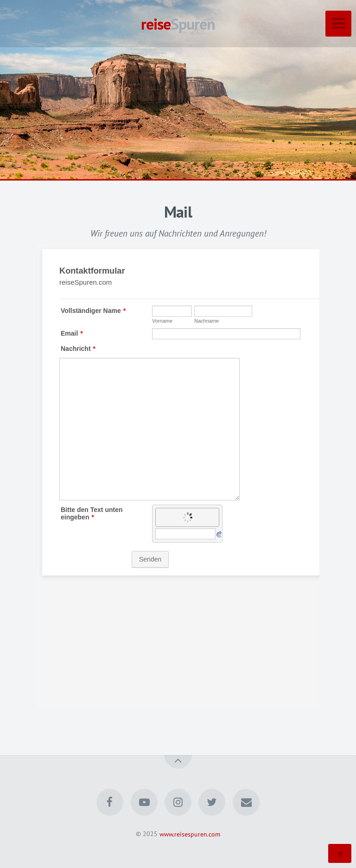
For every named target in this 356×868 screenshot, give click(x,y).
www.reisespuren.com (190, 834)
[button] (28, 90)
